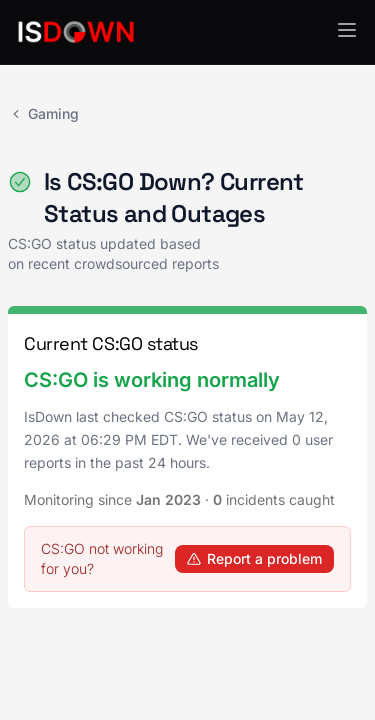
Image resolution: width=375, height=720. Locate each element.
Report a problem (254, 558)
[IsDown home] (76, 32)
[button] (347, 30)
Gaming (43, 113)
